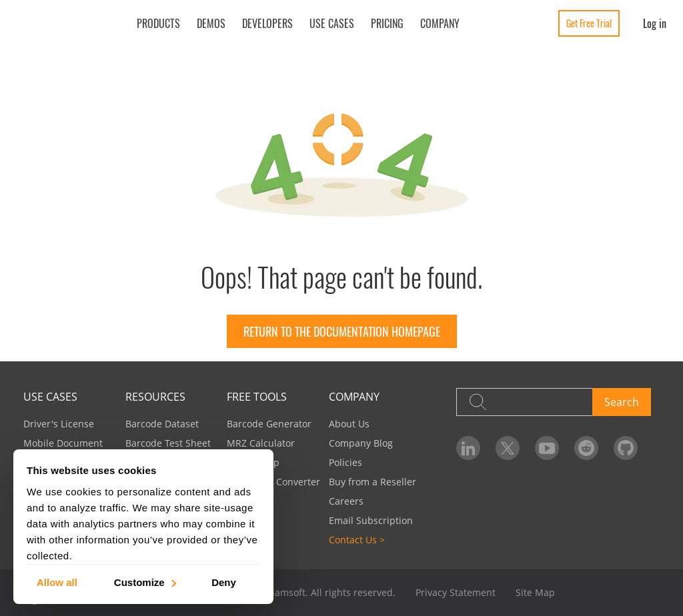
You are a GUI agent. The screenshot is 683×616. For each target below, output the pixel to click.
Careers (346, 501)
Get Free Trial (589, 23)
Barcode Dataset (162, 424)
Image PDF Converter (273, 482)
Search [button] (622, 402)
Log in (655, 23)
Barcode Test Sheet (168, 443)
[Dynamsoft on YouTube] (547, 448)
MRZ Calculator (261, 443)
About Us (349, 424)
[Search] (524, 402)
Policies (346, 462)
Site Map (535, 592)
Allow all (57, 582)
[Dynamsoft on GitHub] (626, 448)
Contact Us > (357, 540)
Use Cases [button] (332, 23)
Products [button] (158, 23)
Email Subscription (371, 520)
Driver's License (59, 424)
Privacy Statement (456, 592)
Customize (144, 582)
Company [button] (440, 23)
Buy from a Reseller (373, 482)
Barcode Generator (269, 424)
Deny (224, 582)
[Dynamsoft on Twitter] (508, 448)
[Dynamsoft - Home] (65, 24)
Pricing (387, 23)
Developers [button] (267, 23)
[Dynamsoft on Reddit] (586, 448)
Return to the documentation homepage (342, 331)
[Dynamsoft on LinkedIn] (468, 448)
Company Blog (361, 443)
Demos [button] (211, 23)
